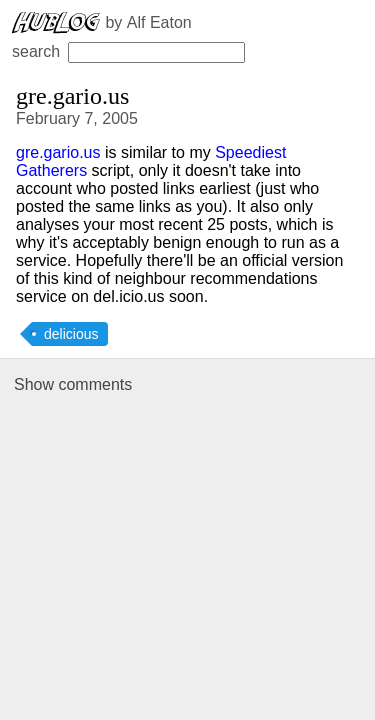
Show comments (73, 384)
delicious (71, 334)
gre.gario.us (58, 152)
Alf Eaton (159, 22)
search (128, 51)
